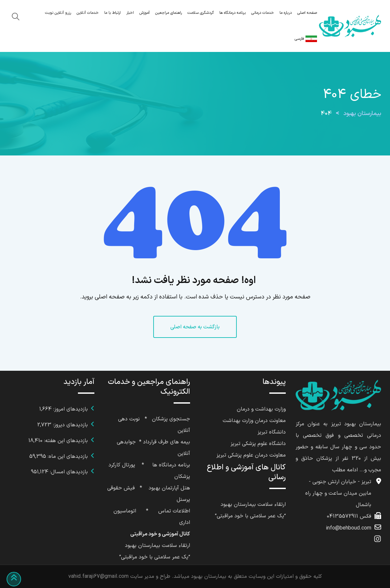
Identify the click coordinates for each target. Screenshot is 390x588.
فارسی (306, 39)
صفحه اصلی (307, 13)
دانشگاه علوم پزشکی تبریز (258, 444)
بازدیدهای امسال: (68, 472)
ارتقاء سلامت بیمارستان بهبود (253, 505)
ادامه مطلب (345, 470)
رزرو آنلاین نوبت (58, 13)
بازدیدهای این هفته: (65, 441)
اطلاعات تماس (174, 511)
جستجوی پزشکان (171, 419)
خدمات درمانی (263, 13)
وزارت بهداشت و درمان (261, 409)
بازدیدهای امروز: (70, 409)
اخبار (130, 13)
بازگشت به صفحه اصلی (195, 327)
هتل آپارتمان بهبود (169, 488)
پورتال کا (126, 465)
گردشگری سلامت (201, 13)
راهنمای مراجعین (169, 13)
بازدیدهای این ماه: (67, 457)
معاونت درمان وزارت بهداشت (254, 421)
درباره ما (286, 13)
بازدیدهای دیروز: (70, 425)
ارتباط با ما (112, 13)
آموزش (145, 13)
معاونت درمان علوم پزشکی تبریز (251, 455)
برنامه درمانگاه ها (232, 13)
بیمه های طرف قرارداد (167, 442)
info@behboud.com (349, 528)
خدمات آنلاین (88, 13)
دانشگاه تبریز (272, 432)
